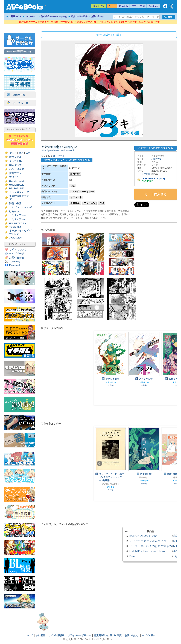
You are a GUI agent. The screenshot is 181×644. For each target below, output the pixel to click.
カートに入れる (156, 194)
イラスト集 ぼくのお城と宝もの (151, 546)
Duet (132, 556)
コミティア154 (17, 219)
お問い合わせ (97, 16)
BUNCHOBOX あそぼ (143, 536)
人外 (28, 153)
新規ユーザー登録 (79, 16)
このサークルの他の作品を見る (156, 148)
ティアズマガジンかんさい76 (148, 541)
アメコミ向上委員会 (111, 484)
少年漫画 (75, 203)
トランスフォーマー (20, 192)
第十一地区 (144, 478)
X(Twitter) (15, 262)
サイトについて (18, 250)
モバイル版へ (149, 635)
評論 (12, 203)
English (123, 6)
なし (73, 186)
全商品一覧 (16, 95)
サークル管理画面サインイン (20, 51)
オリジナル (15, 157)
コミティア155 (17, 215)
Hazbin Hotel (16, 181)
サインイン (99, 6)
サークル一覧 (18, 103)
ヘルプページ (31, 16)
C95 (102, 203)
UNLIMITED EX (18, 223)
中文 (134, 6)
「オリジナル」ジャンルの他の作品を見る (66, 160)
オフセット (76, 197)
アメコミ (14, 177)
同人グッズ (15, 165)
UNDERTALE (17, 185)
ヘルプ (29, 635)
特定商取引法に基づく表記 (108, 635)
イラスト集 (15, 161)
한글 (142, 6)
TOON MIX (15, 227)
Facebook (15, 265)
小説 (19, 203)
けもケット (15, 211)
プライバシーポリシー (79, 635)
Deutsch (153, 6)
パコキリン (157, 159)
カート (112, 6)
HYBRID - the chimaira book (147, 551)
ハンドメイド (17, 169)
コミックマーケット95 (82, 192)
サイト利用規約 (56, 635)
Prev (100, 368)
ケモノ (13, 153)
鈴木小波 (75, 174)
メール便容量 (144, 174)
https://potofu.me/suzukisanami (57, 150)
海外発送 (54, 16)
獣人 (21, 153)
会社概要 (40, 635)
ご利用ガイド (15, 16)
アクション (90, 203)
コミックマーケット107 (21, 207)
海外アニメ (15, 173)
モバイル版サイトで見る (109, 35)
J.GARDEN (15, 238)
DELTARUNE (16, 188)
